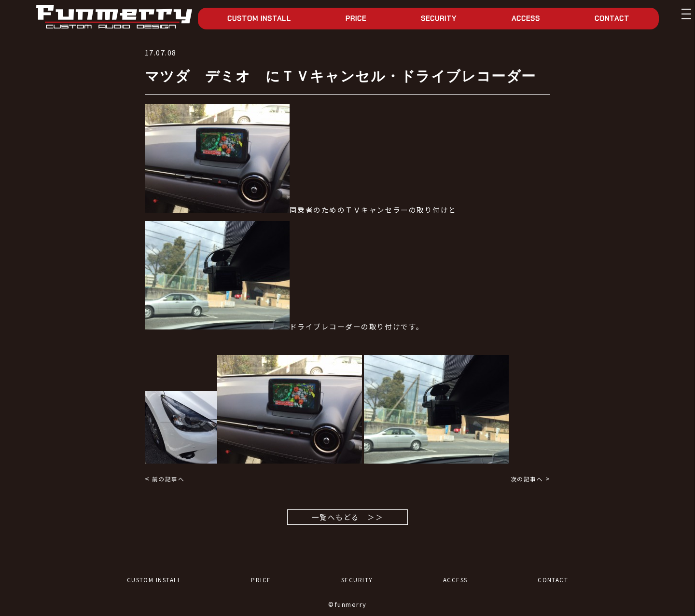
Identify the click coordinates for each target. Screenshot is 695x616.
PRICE (356, 18)
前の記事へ (168, 479)
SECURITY (439, 18)
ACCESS (526, 18)
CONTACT (612, 18)
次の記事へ (527, 479)
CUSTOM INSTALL (259, 18)
